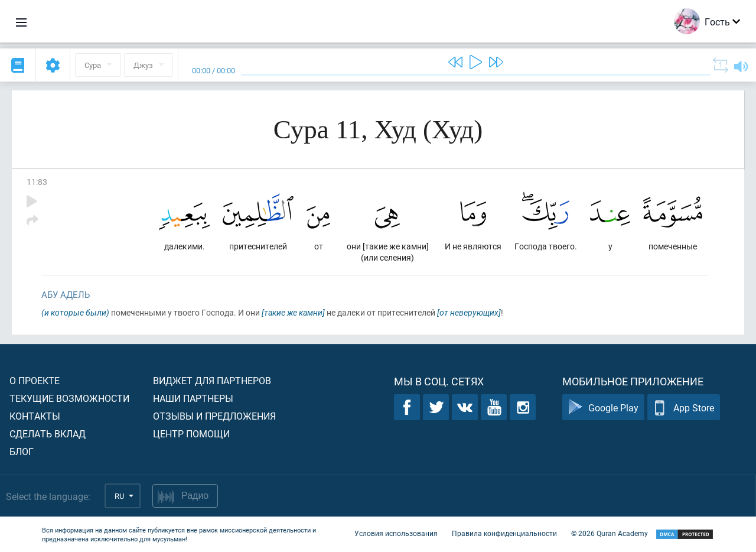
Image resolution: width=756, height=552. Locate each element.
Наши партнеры (193, 398)
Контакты (35, 416)
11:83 (37, 182)
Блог (22, 451)
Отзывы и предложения (214, 416)
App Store (684, 407)
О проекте (35, 380)
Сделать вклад (48, 434)
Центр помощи (191, 434)
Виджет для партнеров (212, 380)
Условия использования (396, 533)
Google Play (603, 407)
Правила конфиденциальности (504, 533)
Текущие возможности (69, 398)
